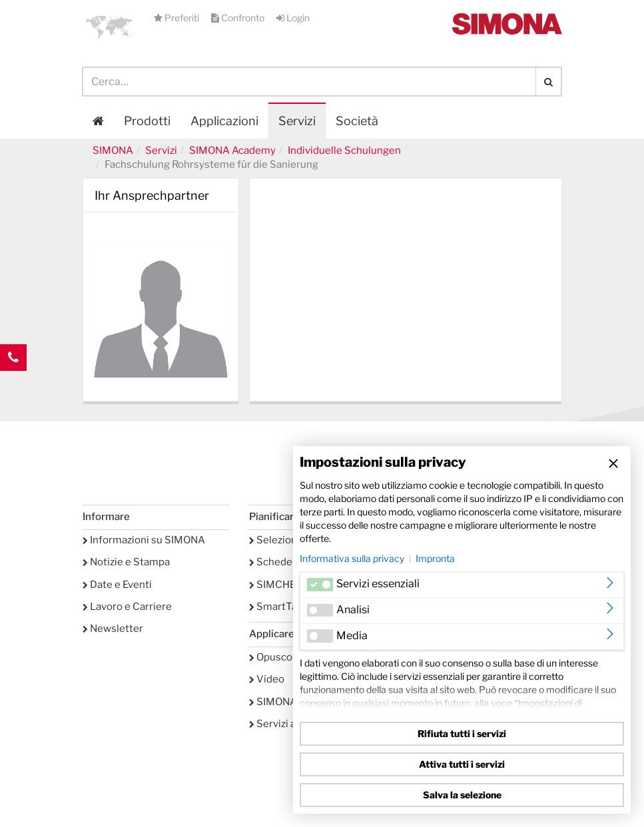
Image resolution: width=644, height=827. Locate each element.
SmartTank (279, 607)
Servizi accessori (292, 724)
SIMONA (113, 150)
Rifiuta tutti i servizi (462, 733)
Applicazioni (224, 121)
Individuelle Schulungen (344, 150)
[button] (109, 27)
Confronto (239, 18)
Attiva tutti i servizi (462, 764)
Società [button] (357, 121)
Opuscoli (273, 657)
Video (267, 679)
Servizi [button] (297, 121)
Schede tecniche (292, 562)
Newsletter (113, 629)
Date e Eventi (117, 585)
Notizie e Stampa (126, 562)
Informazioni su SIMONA (144, 540)
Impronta (435, 558)
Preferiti (177, 18)
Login (293, 18)
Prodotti (147, 121)
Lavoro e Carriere (127, 607)
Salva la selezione (462, 795)
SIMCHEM (277, 585)
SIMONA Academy (232, 150)
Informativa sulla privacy (352, 558)
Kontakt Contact (13, 384)
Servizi (161, 150)
